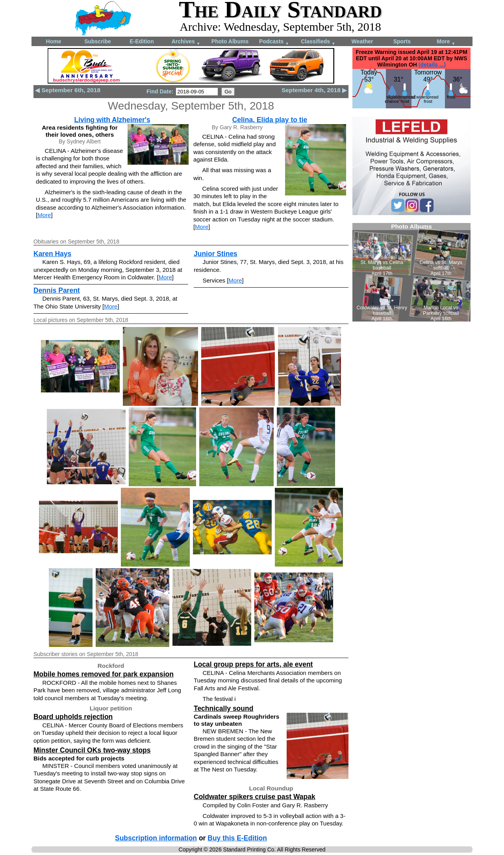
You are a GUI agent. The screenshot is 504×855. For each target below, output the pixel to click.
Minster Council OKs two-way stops (92, 750)
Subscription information (156, 838)
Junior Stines (216, 254)
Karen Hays (52, 254)
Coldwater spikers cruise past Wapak (255, 797)
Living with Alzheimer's (112, 120)
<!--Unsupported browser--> (411, 272)
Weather (362, 41)
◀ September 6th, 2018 (68, 90)
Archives (186, 42)
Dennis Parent (57, 290)
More (446, 42)
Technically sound (223, 708)
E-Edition (142, 41)
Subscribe (98, 41)
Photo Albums (230, 41)
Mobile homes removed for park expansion (104, 674)
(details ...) (432, 65)
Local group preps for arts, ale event (253, 664)
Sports (402, 41)
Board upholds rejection (73, 717)
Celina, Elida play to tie (270, 120)
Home (54, 41)
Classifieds (318, 42)
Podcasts (274, 42)
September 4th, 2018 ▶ (314, 90)
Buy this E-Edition (237, 838)
